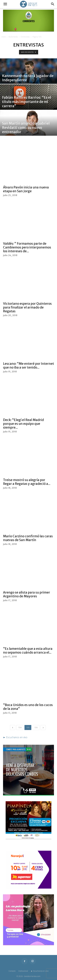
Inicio (4, 37)
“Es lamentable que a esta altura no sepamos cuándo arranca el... (28, 651)
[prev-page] (13, 727)
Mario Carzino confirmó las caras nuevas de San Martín (28, 538)
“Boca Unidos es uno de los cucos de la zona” (28, 707)
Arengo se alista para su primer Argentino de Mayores (27, 594)
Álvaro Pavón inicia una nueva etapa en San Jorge (26, 189)
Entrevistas (25, 37)
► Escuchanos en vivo (40, 971)
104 (20, 727)
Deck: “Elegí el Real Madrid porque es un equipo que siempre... (23, 424)
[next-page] (43, 727)
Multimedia (13, 37)
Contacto (12, 971)
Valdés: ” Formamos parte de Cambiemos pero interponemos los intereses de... (27, 247)
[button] (5, 4)
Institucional (23, 971)
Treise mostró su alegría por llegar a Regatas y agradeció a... (27, 482)
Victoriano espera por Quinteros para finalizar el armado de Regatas (27, 307)
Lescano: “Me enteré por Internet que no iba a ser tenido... (28, 366)
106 (36, 727)
